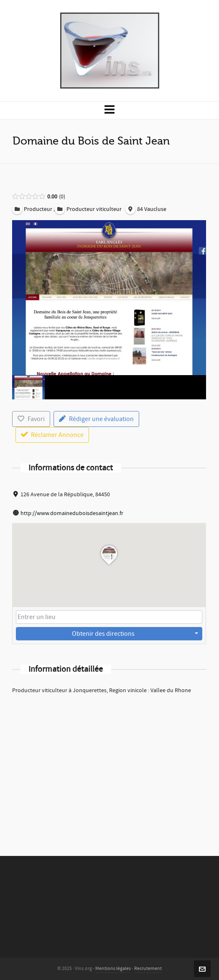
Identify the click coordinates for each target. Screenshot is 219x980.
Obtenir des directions (103, 634)
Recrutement (148, 969)
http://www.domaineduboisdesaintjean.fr (72, 513)
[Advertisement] (109, 764)
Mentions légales (113, 969)
